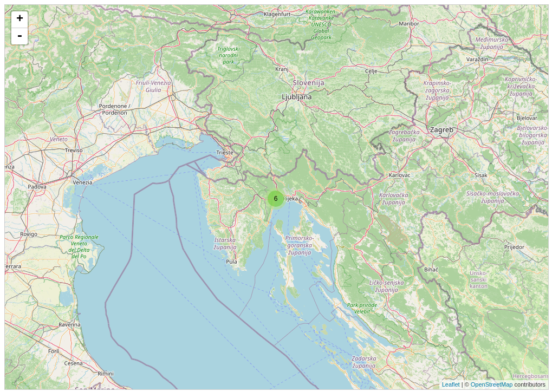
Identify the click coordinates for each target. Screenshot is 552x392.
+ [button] (20, 19)
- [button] (20, 36)
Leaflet (451, 384)
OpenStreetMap (492, 384)
